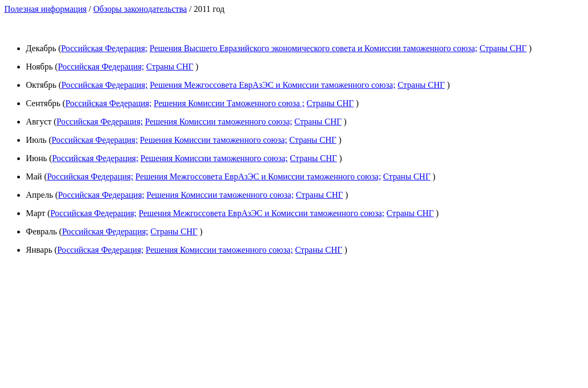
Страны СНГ (503, 48)
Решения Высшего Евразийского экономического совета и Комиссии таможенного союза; (314, 48)
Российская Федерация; (104, 48)
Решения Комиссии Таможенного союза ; (229, 103)
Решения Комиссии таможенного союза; (218, 122)
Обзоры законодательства (140, 9)
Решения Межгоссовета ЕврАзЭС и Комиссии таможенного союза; (272, 85)
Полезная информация (45, 9)
